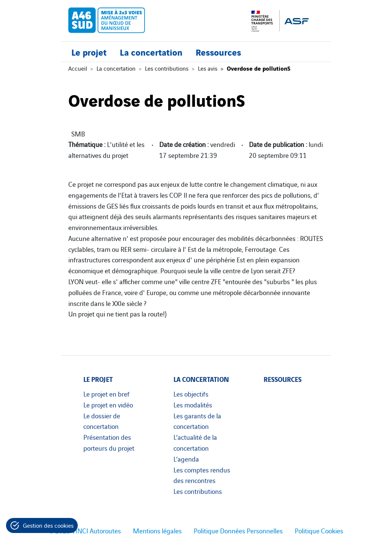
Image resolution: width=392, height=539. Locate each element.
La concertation (151, 52)
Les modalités (193, 404)
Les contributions (167, 68)
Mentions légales (157, 530)
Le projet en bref (106, 394)
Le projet (89, 52)
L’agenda (186, 459)
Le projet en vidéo (108, 404)
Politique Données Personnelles (238, 530)
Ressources (218, 52)
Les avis (208, 68)
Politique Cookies (319, 530)
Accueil (78, 68)
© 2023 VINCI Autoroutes (85, 530)
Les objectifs (191, 394)
